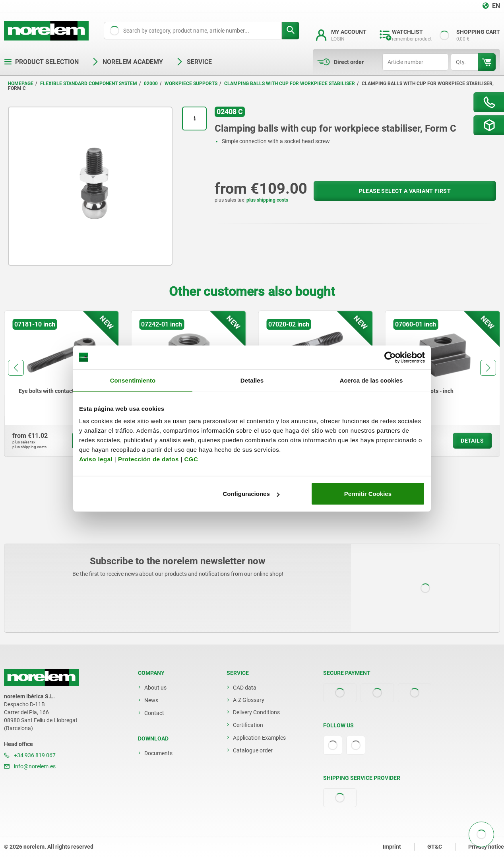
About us (155, 688)
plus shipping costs (267, 200)
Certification (248, 725)
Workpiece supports (191, 84)
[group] (62, 384)
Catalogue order (253, 750)
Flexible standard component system (89, 84)
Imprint (392, 847)
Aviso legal (96, 459)
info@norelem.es (30, 766)
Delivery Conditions (256, 712)
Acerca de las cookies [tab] (371, 380)
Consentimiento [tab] (133, 380)
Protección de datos (148, 459)
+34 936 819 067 (30, 755)
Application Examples (259, 738)
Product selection (41, 62)
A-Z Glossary (249, 700)
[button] (16, 368)
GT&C (435, 847)
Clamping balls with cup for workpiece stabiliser (290, 84)
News (151, 700)
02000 (151, 84)
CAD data (245, 688)
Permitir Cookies (368, 494)
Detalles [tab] (252, 380)
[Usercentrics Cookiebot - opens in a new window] (390, 357)
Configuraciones (251, 494)
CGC (191, 459)
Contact (154, 713)
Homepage (21, 84)
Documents (158, 753)
